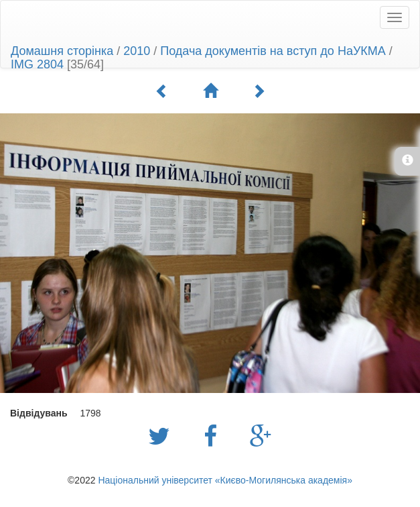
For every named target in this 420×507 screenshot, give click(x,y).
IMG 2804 (37, 64)
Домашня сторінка (62, 51)
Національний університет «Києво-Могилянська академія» (225, 480)
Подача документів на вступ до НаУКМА (273, 51)
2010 (137, 51)
